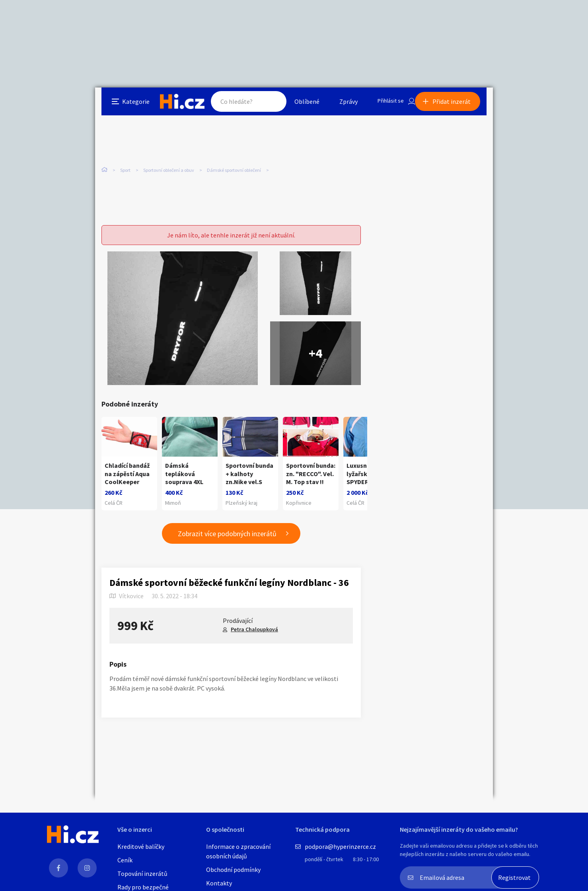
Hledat (265, 105)
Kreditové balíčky (141, 846)
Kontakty (219, 883)
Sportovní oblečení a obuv (169, 167)
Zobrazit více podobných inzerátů (227, 544)
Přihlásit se (386, 105)
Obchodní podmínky (233, 870)
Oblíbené (300, 105)
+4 (315, 340)
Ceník (125, 860)
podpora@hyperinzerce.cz (340, 846)
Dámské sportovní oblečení (234, 167)
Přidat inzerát (458, 105)
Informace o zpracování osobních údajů (238, 851)
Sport (125, 167)
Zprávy (341, 105)
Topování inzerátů (142, 873)
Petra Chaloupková (254, 640)
